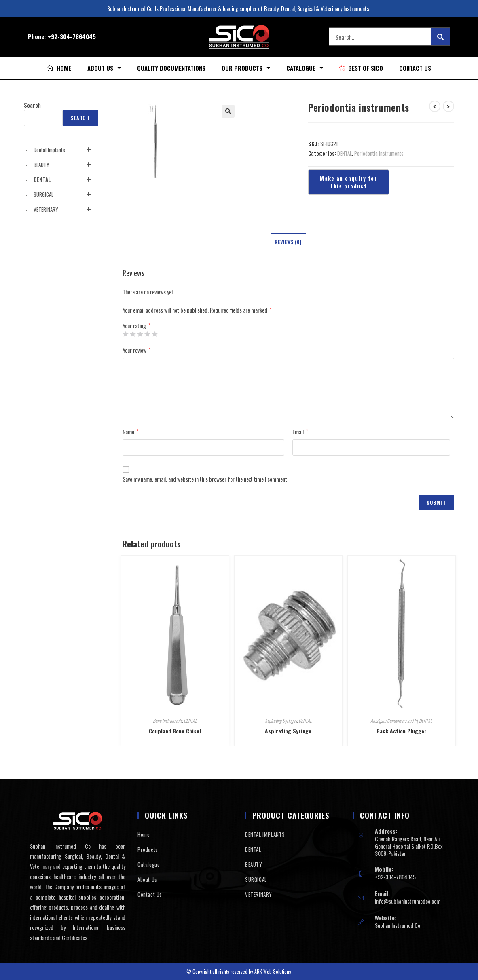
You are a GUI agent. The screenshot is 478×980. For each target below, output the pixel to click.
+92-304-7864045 (72, 36)
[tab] (288, 242)
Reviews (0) (288, 242)
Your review (136, 350)
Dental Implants (64, 150)
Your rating (136, 326)
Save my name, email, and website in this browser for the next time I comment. (205, 479)
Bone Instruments (167, 721)
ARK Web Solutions (273, 971)
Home (144, 834)
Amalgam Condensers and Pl (394, 721)
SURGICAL (64, 194)
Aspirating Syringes (281, 721)
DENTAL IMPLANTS (265, 834)
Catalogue (305, 68)
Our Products (246, 68)
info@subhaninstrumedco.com (408, 901)
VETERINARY (64, 209)
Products (148, 849)
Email (300, 432)
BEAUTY (64, 165)
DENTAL (345, 153)
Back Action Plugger (402, 731)
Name (130, 432)
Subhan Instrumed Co (398, 925)
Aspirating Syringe (288, 731)
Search (32, 105)
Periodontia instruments (379, 153)
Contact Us (415, 68)
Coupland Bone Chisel (175, 731)
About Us (104, 68)
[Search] (441, 37)
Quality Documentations (171, 68)
